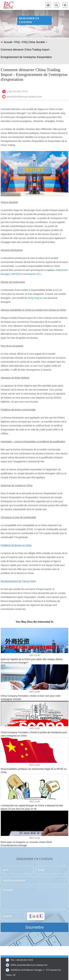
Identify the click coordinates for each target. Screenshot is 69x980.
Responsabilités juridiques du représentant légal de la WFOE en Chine (34, 771)
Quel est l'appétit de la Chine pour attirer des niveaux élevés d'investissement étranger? (32, 661)
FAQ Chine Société (34, 42)
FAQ (17, 42)
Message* (34, 898)
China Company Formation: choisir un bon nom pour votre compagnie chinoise (31, 697)
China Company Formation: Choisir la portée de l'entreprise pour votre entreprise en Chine (34, 734)
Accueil (8, 42)
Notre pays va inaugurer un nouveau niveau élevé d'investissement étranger (26, 844)
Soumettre (35, 927)
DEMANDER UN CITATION (29, 20)
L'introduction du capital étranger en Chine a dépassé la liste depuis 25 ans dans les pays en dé (32, 807)
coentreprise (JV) (32, 274)
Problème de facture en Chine (16, 545)
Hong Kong (34, 298)
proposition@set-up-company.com (24, 97)
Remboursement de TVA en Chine (18, 581)
